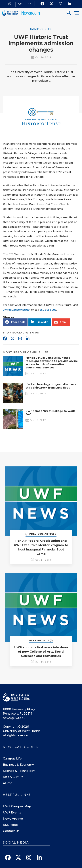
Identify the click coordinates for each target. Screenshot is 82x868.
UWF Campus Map (17, 806)
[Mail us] (30, 4)
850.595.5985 (48, 310)
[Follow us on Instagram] (60, 4)
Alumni (8, 783)
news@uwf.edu (14, 718)
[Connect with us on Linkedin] (69, 4)
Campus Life (12, 759)
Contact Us (11, 831)
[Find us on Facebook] (42, 4)
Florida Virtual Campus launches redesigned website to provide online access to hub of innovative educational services (52, 363)
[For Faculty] (20, 4)
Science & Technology (19, 771)
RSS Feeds (11, 825)
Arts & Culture (13, 777)
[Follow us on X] (51, 4)
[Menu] (77, 13)
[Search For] (69, 13)
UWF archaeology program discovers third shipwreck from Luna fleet (51, 386)
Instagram (20, 339)
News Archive (13, 819)
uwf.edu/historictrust (17, 310)
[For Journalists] (11, 4)
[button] (15, 322)
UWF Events (12, 812)
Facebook (5, 339)
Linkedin (28, 339)
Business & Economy (18, 765)
